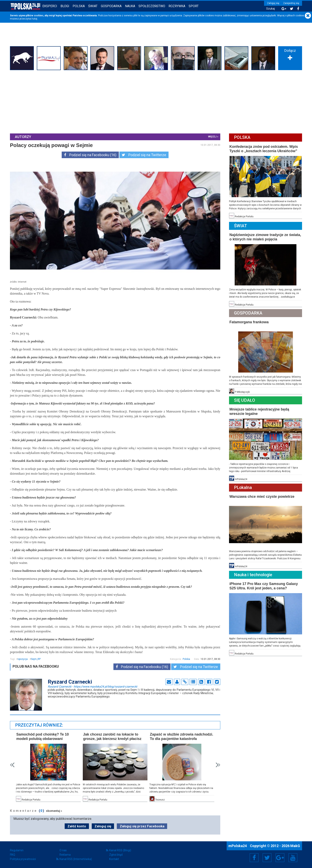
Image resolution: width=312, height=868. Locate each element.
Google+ (280, 858)
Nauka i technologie (253, 575)
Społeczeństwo (152, 6)
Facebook (254, 858)
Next (218, 765)
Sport (194, 6)
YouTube (293, 858)
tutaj (35, 19)
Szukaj (271, 9)
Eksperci (50, 6)
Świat (93, 6)
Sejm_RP (36, 659)
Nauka (130, 6)
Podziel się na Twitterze (144, 155)
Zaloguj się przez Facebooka (142, 826)
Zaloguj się (273, 3)
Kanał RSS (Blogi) (120, 850)
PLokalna (243, 487)
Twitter (267, 858)
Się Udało (245, 400)
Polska (79, 6)
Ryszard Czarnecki (92, 686)
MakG (295, 846)
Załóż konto (77, 826)
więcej (212, 137)
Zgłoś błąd (116, 855)
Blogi (65, 6)
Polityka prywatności (23, 859)
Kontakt (114, 859)
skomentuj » (54, 811)
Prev (12, 765)
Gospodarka (111, 6)
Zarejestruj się (291, 3)
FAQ (13, 855)
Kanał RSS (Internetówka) (76, 859)
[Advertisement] (156, 101)
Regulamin (17, 850)
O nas (63, 850)
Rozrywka (177, 6)
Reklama (65, 855)
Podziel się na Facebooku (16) (90, 155)
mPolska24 (238, 846)
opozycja (23, 659)
